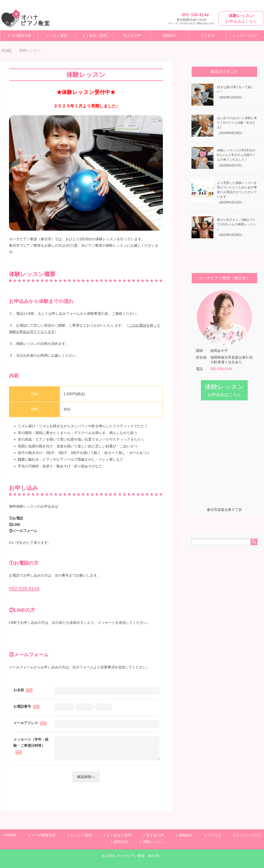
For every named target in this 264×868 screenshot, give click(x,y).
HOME (11, 835)
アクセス (208, 35)
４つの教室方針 (19, 35)
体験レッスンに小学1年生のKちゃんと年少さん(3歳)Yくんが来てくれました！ (236, 155)
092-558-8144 (24, 589)
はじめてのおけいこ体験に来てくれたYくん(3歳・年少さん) (237, 123)
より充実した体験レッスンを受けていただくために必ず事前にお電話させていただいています (237, 190)
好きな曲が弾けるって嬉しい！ (235, 89)
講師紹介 (170, 35)
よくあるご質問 (95, 35)
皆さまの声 (132, 35)
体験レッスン (153, 842)
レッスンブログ (249, 835)
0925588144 (195, 14)
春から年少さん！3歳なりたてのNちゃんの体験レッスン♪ (237, 224)
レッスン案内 (57, 35)
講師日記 (121, 842)
